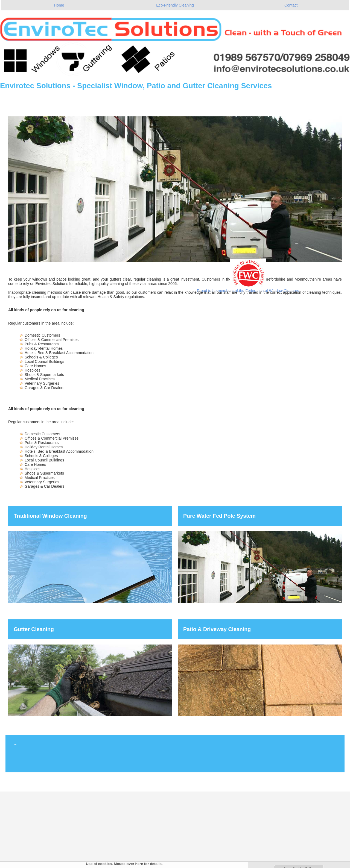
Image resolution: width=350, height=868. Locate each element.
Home (59, 5)
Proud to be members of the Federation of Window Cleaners (248, 291)
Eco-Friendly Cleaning (175, 5)
